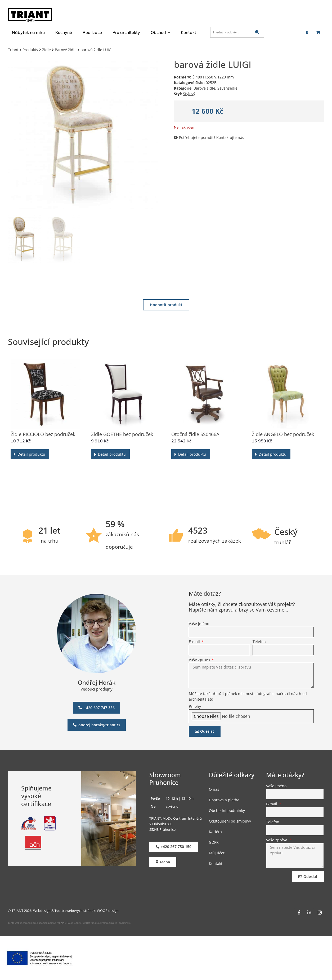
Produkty (30, 50)
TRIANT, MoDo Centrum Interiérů (176, 818)
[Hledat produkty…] (237, 32)
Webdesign (42, 911)
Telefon (259, 642)
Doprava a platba (224, 800)
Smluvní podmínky (120, 923)
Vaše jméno (199, 624)
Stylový (189, 94)
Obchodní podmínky (227, 810)
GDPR (214, 842)
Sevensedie (227, 88)
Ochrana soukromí (96, 923)
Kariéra (215, 832)
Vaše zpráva (200, 660)
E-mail (195, 642)
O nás (214, 789)
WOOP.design (108, 911)
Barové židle (66, 50)
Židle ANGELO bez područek (283, 434)
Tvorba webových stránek (75, 911)
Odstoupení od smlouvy (230, 821)
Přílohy (195, 707)
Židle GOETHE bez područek (122, 434)
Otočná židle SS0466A (195, 434)
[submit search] (257, 32)
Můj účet (217, 853)
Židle (46, 50)
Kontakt (216, 863)
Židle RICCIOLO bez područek (43, 434)
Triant (13, 50)
